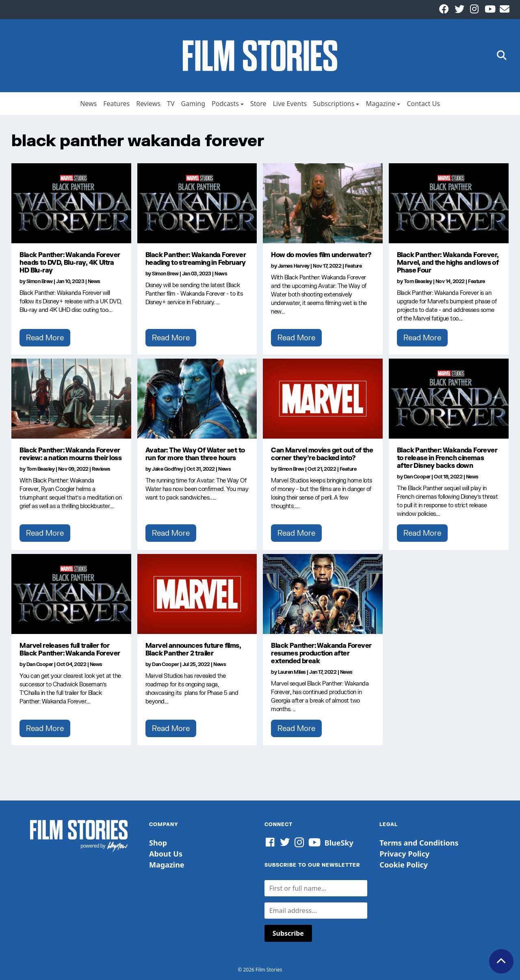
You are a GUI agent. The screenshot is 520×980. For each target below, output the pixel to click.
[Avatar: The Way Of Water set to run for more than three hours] (197, 398)
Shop (158, 843)
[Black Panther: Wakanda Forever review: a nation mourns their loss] (71, 398)
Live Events (290, 104)
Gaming (193, 104)
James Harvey (294, 266)
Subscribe (288, 933)
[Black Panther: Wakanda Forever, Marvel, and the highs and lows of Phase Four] (449, 203)
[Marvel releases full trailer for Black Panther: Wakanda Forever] (71, 594)
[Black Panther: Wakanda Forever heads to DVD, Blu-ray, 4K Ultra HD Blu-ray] (71, 203)
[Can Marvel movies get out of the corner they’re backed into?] (323, 398)
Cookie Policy (404, 865)
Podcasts (225, 104)
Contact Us (423, 104)
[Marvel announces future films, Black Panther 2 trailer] (197, 594)
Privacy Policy (404, 854)
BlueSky (339, 843)
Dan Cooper (417, 477)
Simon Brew (40, 281)
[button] (502, 56)
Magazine (380, 104)
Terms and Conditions (419, 843)
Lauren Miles (292, 672)
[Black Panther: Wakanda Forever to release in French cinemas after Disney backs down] (449, 398)
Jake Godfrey (167, 469)
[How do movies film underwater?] (323, 203)
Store (258, 104)
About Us (166, 854)
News (88, 104)
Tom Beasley (418, 281)
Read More (45, 337)
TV (171, 104)
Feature (353, 266)
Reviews (148, 104)
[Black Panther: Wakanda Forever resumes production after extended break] (323, 594)
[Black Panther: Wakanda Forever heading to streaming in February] (197, 203)
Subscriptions (334, 104)
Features (116, 104)
